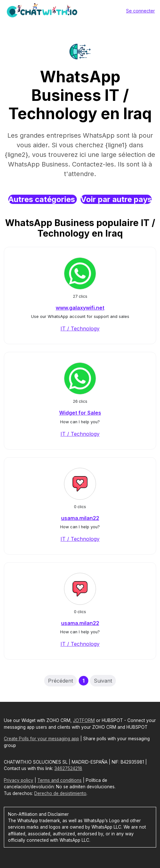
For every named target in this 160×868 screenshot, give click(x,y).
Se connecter (140, 11)
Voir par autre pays (116, 199)
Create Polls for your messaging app (41, 739)
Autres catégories (43, 199)
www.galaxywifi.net (80, 308)
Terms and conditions (60, 780)
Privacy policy (19, 780)
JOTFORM (84, 720)
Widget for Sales (80, 413)
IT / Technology (80, 329)
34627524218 (68, 768)
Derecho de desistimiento (60, 793)
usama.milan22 (80, 518)
